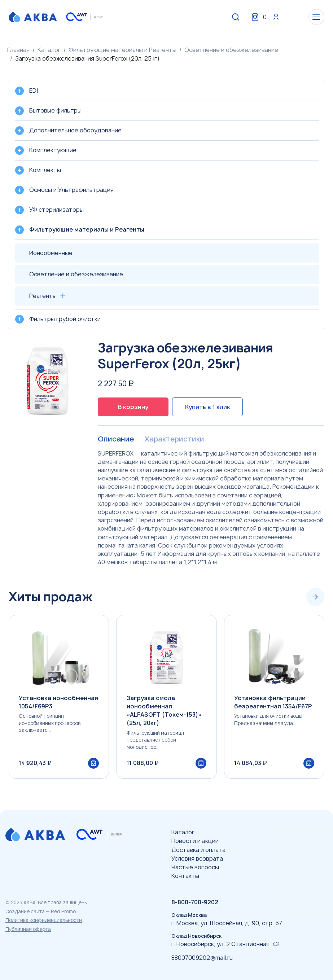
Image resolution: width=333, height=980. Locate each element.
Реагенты (43, 296)
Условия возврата (197, 858)
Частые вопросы (195, 867)
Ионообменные (51, 253)
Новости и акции (195, 841)
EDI (34, 91)
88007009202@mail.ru (202, 958)
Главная (18, 50)
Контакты (185, 876)
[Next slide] (315, 597)
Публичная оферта (28, 929)
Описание (116, 439)
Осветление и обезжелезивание (231, 50)
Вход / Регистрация (271, 17)
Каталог (49, 50)
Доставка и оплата (198, 850)
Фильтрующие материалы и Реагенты (122, 50)
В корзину (133, 407)
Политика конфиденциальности (44, 920)
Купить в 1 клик (208, 407)
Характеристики (174, 439)
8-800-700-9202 (195, 902)
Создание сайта (25, 911)
